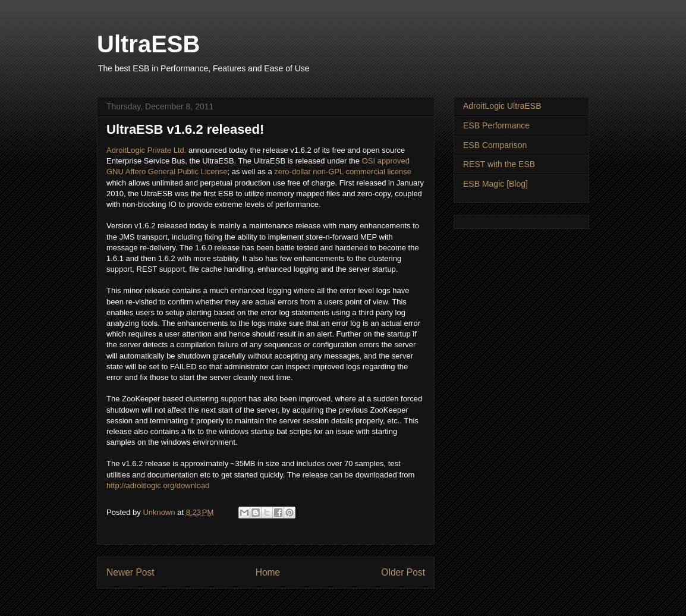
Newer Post (130, 572)
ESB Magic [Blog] (495, 184)
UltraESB (148, 44)
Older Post (403, 572)
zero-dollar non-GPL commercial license (343, 172)
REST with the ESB (499, 164)
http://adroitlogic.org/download (158, 485)
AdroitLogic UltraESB (502, 106)
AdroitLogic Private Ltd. (146, 150)
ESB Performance (496, 125)
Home (268, 572)
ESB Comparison (495, 145)
